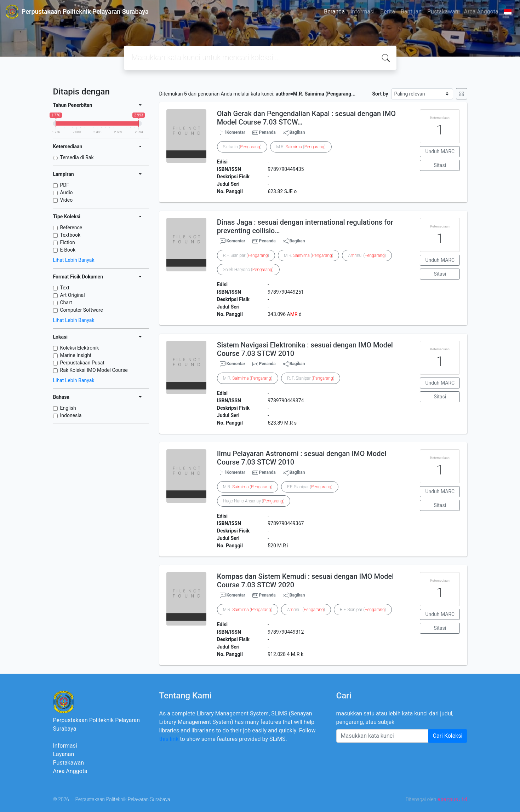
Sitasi (440, 165)
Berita (388, 11)
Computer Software (82, 310)
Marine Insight (76, 355)
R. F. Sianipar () (311, 378)
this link (169, 739)
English (68, 408)
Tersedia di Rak (77, 157)
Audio (67, 192)
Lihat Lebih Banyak (74, 260)
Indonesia (71, 415)
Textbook (70, 235)
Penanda (267, 132)
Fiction (68, 242)
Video (67, 200)
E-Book (68, 250)
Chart (66, 303)
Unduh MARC (440, 151)
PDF (65, 185)
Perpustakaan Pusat (82, 363)
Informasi (362, 11)
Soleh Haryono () (248, 270)
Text (65, 288)
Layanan (64, 754)
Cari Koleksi (448, 736)
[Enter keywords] (382, 736)
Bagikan (294, 133)
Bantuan (411, 11)
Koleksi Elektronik (80, 348)
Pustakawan (443, 11)
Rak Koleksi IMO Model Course (94, 370)
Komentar (233, 133)
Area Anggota (481, 11)
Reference (71, 228)
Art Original (73, 295)
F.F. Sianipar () (310, 487)
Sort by (380, 94)
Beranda (334, 11)
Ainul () (367, 255)
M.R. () (301, 147)
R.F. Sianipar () (246, 255)
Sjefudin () (242, 147)
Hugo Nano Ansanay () (254, 501)
